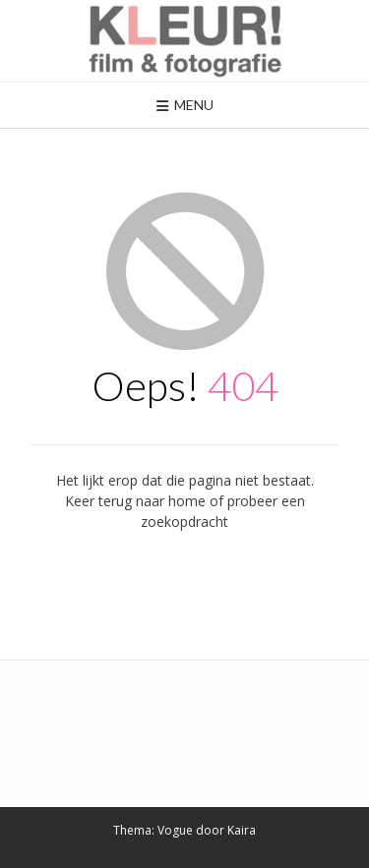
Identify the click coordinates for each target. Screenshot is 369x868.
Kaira (242, 830)
